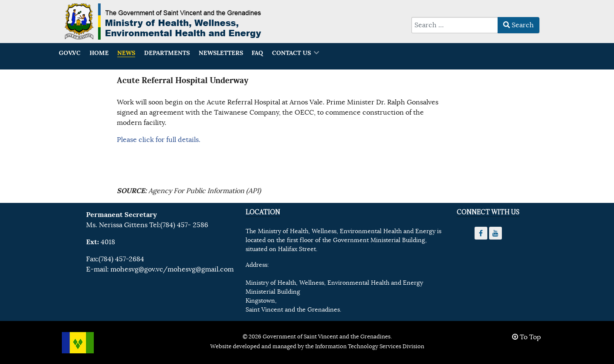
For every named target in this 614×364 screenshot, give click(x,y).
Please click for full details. (159, 140)
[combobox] (455, 25)
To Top (527, 337)
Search (518, 25)
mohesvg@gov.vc (137, 269)
